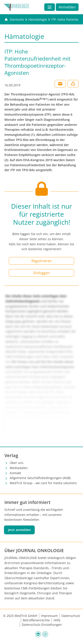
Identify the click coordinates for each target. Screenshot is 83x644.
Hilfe (57, 620)
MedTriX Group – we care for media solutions (43, 483)
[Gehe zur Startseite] (14, 20)
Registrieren (42, 261)
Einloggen (42, 273)
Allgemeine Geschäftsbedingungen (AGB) (40, 478)
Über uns (17, 463)
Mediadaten (19, 468)
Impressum (49, 616)
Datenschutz (71, 616)
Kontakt (15, 473)
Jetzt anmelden (19, 530)
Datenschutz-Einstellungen (42, 625)
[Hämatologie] (38, 20)
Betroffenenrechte (36, 620)
